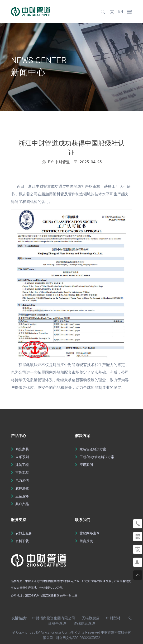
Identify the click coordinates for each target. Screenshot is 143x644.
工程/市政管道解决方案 (97, 457)
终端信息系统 (84, 624)
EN (121, 12)
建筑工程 (22, 465)
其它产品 (22, 504)
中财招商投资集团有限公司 (51, 618)
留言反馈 (86, 541)
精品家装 (22, 449)
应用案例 (86, 465)
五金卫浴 (22, 496)
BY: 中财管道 (56, 162)
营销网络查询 (90, 533)
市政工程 (22, 473)
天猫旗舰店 (91, 618)
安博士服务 (24, 533)
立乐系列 (22, 457)
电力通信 (22, 481)
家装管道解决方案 (93, 449)
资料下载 (22, 541)
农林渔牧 (22, 488)
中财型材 (113, 618)
